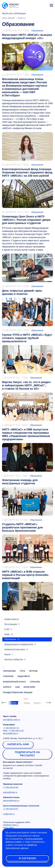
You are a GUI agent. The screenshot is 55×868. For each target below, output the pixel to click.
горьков (35, 682)
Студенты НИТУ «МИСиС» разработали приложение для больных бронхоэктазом (22, 527)
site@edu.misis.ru (11, 825)
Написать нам (18, 744)
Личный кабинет (45, 5)
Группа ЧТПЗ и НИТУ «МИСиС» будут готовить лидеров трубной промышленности (27, 338)
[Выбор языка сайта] (39, 5)
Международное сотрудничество (19, 644)
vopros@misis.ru (10, 792)
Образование (37, 31)
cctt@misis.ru (9, 814)
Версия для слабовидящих (14, 13)
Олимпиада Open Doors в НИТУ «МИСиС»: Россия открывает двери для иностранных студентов (26, 220)
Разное (7, 654)
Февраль (38, 703)
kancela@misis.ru (11, 733)
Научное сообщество (14, 659)
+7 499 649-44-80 (11, 787)
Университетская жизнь (15, 649)
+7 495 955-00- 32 (11, 728)
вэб (18, 687)
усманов (8, 676)
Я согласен (27, 858)
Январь (27, 703)
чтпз (22, 671)
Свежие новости (11, 619)
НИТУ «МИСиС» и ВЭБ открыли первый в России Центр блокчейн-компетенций (26, 575)
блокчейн (29, 687)
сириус (7, 687)
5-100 (7, 629)
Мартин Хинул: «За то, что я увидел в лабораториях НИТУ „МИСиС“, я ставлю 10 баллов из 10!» (26, 385)
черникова (9, 671)
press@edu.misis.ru (11, 720)
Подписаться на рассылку (27, 754)
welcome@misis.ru (11, 801)
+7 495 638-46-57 (11, 809)
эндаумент (24, 676)
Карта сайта (8, 828)
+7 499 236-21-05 (16, 731)
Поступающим (11, 624)
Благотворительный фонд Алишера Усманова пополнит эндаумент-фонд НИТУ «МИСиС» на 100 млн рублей (27, 172)
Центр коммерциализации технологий (21, 806)
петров (33, 671)
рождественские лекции (18, 692)
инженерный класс (15, 682)
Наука (7, 634)
